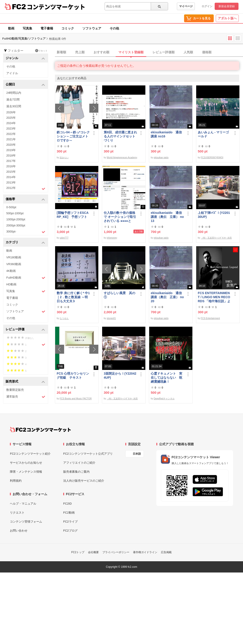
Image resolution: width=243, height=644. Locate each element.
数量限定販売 (15, 390)
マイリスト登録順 (131, 52)
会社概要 (93, 552)
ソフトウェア (92, 28)
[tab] (149, 52)
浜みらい (64, 158)
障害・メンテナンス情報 (26, 472)
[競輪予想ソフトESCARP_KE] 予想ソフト (73, 215)
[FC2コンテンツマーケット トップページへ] (40, 429)
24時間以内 (14, 93)
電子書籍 (47, 28)
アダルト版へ (227, 18)
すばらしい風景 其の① (119, 295)
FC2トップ (78, 552)
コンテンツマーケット (56, 7)
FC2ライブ (70, 522)
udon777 (64, 238)
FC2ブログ (70, 531)
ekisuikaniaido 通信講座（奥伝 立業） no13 (167, 217)
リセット (41, 51)
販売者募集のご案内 (76, 472)
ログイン (207, 6)
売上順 (80, 52)
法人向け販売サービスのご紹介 (84, 481)
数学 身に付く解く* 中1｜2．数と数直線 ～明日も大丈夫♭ (73, 297)
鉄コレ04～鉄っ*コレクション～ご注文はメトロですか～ (73, 136)
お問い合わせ (19, 531)
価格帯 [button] (25, 199)
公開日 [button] (25, 85)
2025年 (11, 118)
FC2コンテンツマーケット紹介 (30, 454)
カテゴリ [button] (25, 243)
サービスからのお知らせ (26, 463)
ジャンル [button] (25, 58)
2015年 (11, 172)
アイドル (12, 73)
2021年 (11, 139)
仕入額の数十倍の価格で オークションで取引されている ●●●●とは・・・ (120, 217)
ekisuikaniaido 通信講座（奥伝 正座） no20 (167, 297)
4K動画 (11, 271)
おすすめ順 (101, 52)
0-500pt (11, 207)
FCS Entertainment (210, 318)
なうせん (64, 318)
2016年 (11, 166)
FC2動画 (69, 513)
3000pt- (26, 232)
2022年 (11, 134)
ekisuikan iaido (161, 158)
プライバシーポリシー (116, 552)
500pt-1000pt (15, 213)
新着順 (61, 52)
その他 (114, 28)
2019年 (11, 150)
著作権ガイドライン (145, 552)
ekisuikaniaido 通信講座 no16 (166, 134)
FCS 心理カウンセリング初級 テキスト (73, 376)
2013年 (11, 182)
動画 (11, 28)
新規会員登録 (227, 6)
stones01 (111, 318)
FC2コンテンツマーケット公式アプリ (88, 454)
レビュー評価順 (164, 52)
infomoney (112, 238)
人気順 (188, 52)
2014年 (11, 177)
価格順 (207, 52)
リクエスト (17, 513)
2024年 (11, 123)
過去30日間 (14, 106)
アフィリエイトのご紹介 (79, 463)
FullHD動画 (26, 278)
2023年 (11, 129)
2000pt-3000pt (16, 225)
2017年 (11, 161)
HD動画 (11, 284)
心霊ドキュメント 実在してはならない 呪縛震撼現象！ (166, 378)
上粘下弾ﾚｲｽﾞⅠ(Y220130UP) (214, 215)
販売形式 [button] (25, 382)
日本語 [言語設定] (137, 454)
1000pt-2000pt (16, 219)
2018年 (11, 155)
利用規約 (16, 481)
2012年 (26, 188)
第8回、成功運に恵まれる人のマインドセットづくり (120, 136)
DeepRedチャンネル (164, 399)
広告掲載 (166, 552)
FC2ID (67, 504)
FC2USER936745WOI (212, 158)
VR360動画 (14, 264)
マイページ (186, 6)
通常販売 (26, 397)
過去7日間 (13, 100)
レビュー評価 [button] (25, 330)
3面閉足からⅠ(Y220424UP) (120, 376)
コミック (68, 28)
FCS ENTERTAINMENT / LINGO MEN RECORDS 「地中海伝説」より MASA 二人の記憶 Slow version (214, 297)
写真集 (27, 28)
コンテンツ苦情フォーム (26, 522)
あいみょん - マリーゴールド (213, 134)
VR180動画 (14, 257)
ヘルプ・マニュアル (23, 504)
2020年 (11, 145)
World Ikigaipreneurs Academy (122, 158)
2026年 (11, 112)
